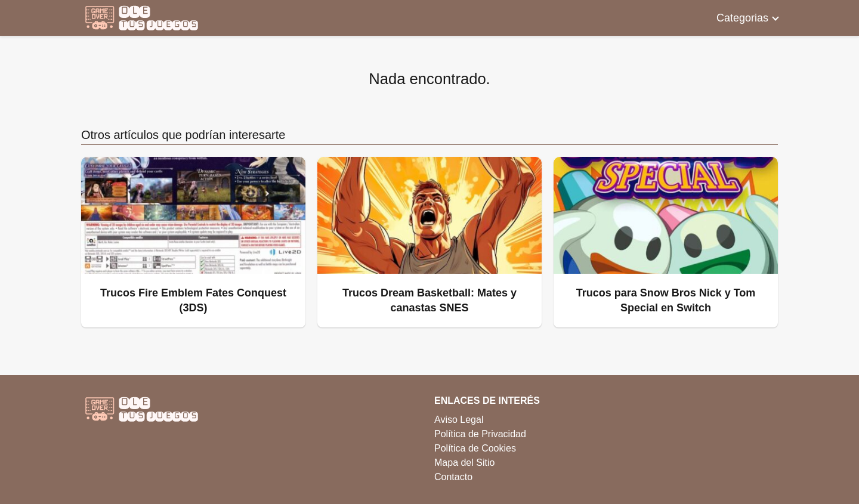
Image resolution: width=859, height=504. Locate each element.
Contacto (453, 477)
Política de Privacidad (480, 434)
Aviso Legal (459, 420)
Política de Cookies (475, 448)
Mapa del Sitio (464, 463)
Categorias (742, 18)
